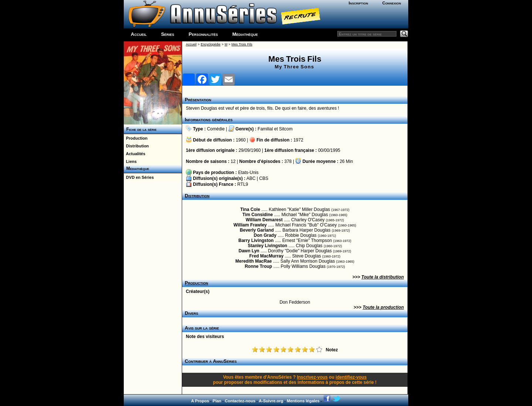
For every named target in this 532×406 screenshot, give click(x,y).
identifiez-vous (351, 377)
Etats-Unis (248, 173)
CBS (264, 178)
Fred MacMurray (267, 256)
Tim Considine (258, 215)
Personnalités (203, 34)
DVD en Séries (139, 177)
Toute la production (383, 307)
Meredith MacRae (254, 261)
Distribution (136, 146)
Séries (168, 34)
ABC (251, 178)
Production (136, 138)
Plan (217, 401)
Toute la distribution (383, 277)
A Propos (200, 401)
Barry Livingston (256, 240)
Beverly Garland (257, 230)
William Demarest (264, 220)
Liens (130, 161)
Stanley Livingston (268, 246)
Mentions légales (303, 401)
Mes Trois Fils (242, 44)
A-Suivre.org (271, 401)
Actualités (134, 154)
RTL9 (243, 184)
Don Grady (265, 235)
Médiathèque (245, 34)
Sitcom (286, 129)
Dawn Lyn (249, 251)
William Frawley (250, 225)
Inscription (358, 3)
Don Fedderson (295, 302)
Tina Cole (250, 209)
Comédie (216, 129)
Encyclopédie (211, 44)
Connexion (392, 3)
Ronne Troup (258, 266)
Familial (265, 129)
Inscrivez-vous (312, 377)
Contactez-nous (240, 401)
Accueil (139, 34)
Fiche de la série (140, 129)
